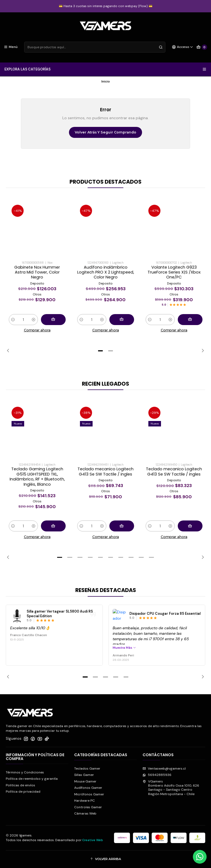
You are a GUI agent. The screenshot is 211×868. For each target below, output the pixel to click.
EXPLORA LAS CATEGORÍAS (106, 69)
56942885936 (157, 775)
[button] (100, 351)
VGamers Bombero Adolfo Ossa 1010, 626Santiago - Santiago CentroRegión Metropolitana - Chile (171, 788)
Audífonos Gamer (88, 788)
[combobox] (95, 47)
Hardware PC (84, 801)
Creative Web (93, 840)
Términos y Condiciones (25, 772)
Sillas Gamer (84, 775)
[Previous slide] (10, 351)
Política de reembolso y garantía (32, 779)
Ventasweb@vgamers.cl (164, 769)
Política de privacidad (23, 792)
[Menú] (11, 47)
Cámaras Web (85, 813)
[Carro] (202, 47)
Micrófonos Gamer (89, 794)
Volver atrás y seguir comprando (105, 132)
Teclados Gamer (87, 769)
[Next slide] (201, 351)
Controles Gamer (88, 807)
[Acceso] (183, 47)
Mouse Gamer (85, 781)
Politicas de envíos (20, 785)
